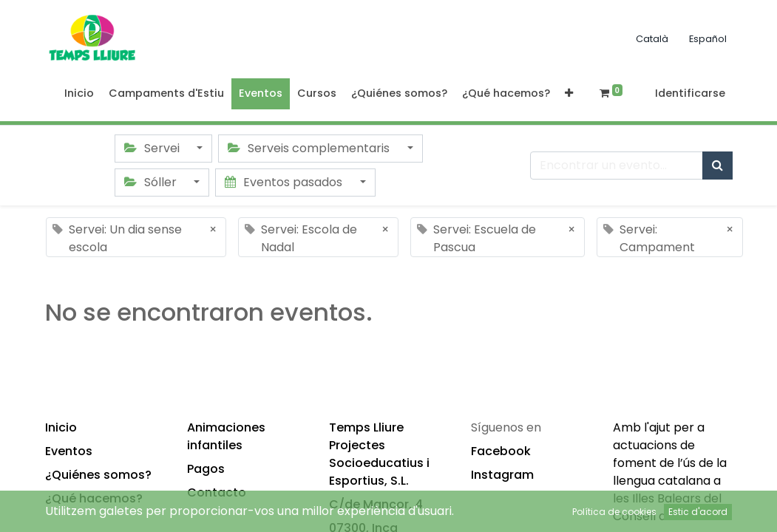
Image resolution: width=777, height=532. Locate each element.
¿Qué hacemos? (94, 498)
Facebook (501, 451)
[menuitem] (79, 94)
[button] (569, 94)
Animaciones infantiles (226, 436)
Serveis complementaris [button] (310, 148)
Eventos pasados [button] (285, 182)
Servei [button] (153, 148)
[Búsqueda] (717, 166)
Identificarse (690, 93)
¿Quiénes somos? (98, 475)
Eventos (69, 451)
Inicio (61, 427)
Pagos (206, 469)
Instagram (502, 475)
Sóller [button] (152, 182)
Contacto (217, 492)
